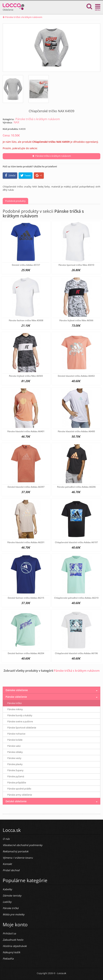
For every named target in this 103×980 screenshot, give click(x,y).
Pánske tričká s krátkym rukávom (22, 17)
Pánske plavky (15, 764)
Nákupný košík (11, 952)
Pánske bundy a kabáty (20, 715)
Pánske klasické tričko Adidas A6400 (76, 431)
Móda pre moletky (14, 914)
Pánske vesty (14, 758)
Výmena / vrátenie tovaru (18, 858)
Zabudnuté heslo (13, 940)
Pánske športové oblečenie (22, 728)
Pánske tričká (14, 703)
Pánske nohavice (16, 734)
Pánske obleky (15, 752)
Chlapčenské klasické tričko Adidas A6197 (76, 542)
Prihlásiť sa (9, 933)
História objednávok (15, 946)
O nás (6, 839)
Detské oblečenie (16, 801)
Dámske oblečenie (17, 690)
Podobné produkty (15, 201)
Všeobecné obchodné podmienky (23, 845)
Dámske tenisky (12, 896)
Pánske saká (14, 746)
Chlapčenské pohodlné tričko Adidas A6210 (76, 598)
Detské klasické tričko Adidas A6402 (76, 376)
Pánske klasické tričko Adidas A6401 (26, 431)
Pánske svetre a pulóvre (20, 721)
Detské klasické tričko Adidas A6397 (26, 487)
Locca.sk (62, 973)
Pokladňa (8, 959)
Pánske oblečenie (16, 697)
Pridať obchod (11, 870)
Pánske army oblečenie (20, 795)
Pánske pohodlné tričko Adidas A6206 (76, 487)
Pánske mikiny (15, 709)
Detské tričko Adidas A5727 (26, 265)
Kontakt (7, 864)
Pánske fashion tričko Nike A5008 (26, 320)
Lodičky (7, 902)
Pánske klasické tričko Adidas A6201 (26, 542)
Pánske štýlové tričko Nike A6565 (26, 376)
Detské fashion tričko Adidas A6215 (26, 598)
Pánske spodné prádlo (19, 789)
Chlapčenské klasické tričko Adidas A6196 (76, 653)
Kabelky (7, 889)
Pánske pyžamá (16, 776)
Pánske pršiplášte (17, 782)
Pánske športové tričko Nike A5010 (76, 265)
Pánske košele (15, 740)
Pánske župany (15, 770)
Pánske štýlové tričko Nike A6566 (76, 320)
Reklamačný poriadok (16, 851)
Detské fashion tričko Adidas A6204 (26, 653)
